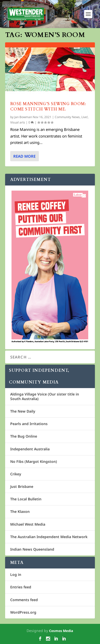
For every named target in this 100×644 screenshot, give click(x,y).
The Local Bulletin (26, 499)
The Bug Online (24, 436)
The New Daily (23, 411)
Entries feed (21, 587)
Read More (24, 156)
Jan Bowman (23, 117)
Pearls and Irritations (29, 424)
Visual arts (18, 122)
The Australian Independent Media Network (49, 537)
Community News (67, 117)
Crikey (16, 474)
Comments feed (24, 600)
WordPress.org (23, 612)
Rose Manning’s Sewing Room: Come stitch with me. (48, 107)
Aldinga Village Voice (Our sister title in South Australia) (45, 396)
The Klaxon (20, 511)
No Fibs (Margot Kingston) (34, 461)
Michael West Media (28, 524)
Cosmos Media (61, 631)
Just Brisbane (22, 486)
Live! (85, 117)
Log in (16, 574)
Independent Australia (30, 449)
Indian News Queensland (32, 549)
